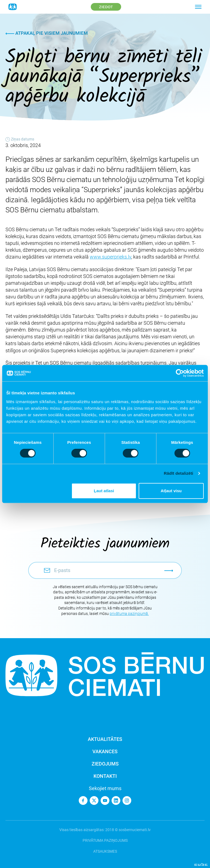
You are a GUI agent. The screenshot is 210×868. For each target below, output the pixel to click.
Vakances (105, 751)
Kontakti (105, 776)
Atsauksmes (105, 851)
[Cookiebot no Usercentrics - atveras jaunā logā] (180, 373)
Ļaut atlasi (104, 491)
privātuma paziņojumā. (129, 614)
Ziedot (106, 7)
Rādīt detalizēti (178, 473)
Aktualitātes (105, 739)
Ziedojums (105, 764)
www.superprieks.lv (110, 257)
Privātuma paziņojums (105, 840)
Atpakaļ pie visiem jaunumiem (47, 33)
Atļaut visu (171, 491)
